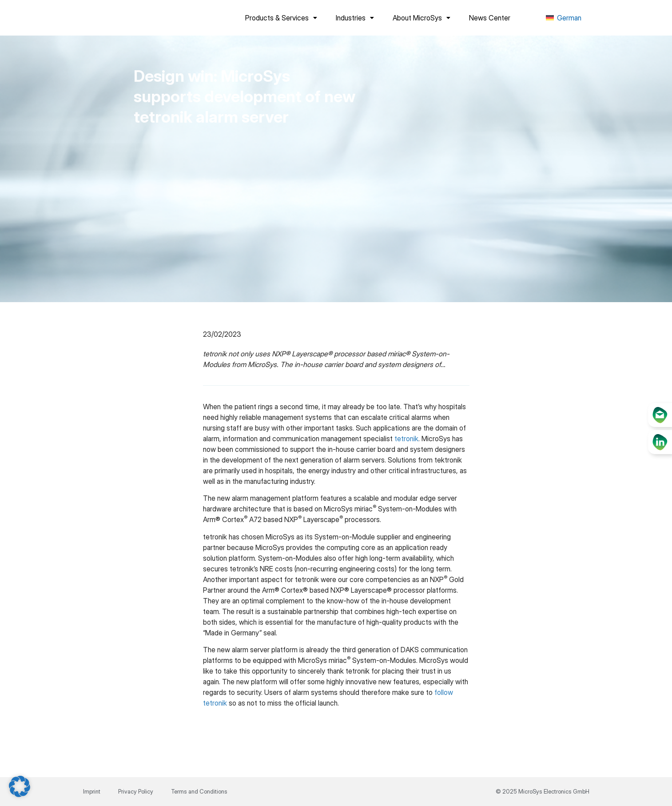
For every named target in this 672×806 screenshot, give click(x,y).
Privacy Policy (136, 791)
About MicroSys (421, 18)
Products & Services (281, 18)
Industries (355, 18)
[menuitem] (563, 18)
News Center (490, 18)
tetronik (406, 439)
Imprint (92, 791)
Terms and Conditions (199, 791)
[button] (20, 786)
